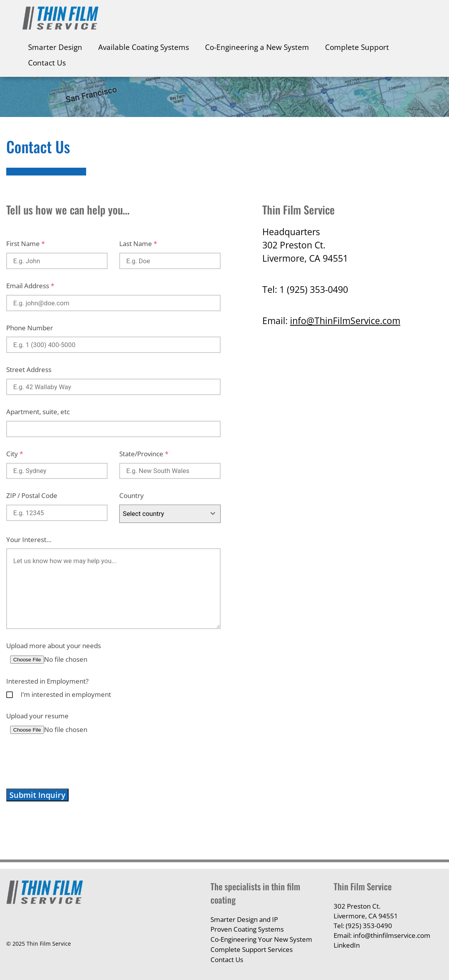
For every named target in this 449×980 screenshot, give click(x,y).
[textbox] (163, 514)
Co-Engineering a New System (257, 47)
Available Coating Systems (144, 47)
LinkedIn (347, 945)
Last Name (138, 244)
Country (132, 495)
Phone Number (30, 328)
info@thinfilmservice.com (392, 935)
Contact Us (47, 63)
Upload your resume (37, 716)
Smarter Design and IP (244, 919)
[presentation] (65, 762)
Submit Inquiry (37, 795)
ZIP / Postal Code (32, 495)
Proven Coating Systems (247, 929)
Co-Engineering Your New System (261, 939)
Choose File (27, 660)
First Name (26, 244)
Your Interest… (29, 540)
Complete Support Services (252, 949)
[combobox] (170, 514)
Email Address (30, 286)
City (15, 454)
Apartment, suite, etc (38, 412)
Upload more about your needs (54, 646)
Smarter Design (55, 47)
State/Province (144, 454)
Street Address (29, 369)
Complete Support (357, 47)
